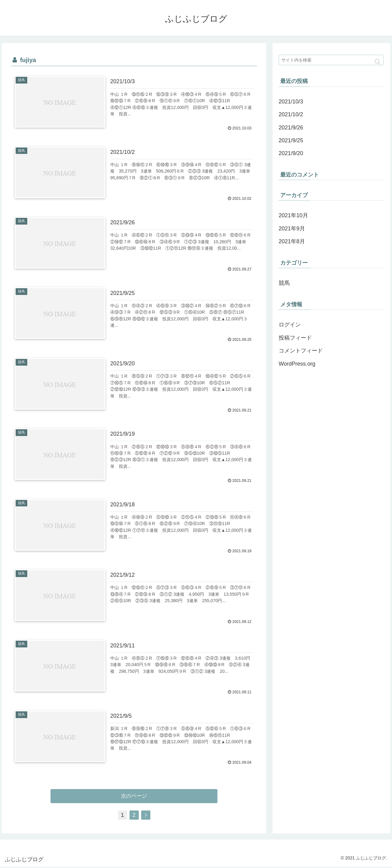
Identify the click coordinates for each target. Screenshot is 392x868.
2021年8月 (292, 241)
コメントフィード (301, 351)
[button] (377, 62)
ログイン (290, 325)
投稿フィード (295, 338)
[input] (331, 60)
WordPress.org (297, 364)
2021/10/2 (291, 114)
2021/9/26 (291, 128)
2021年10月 (293, 215)
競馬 (284, 283)
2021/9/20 (291, 153)
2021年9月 (292, 229)
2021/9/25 (291, 140)
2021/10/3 (291, 102)
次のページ (134, 797)
